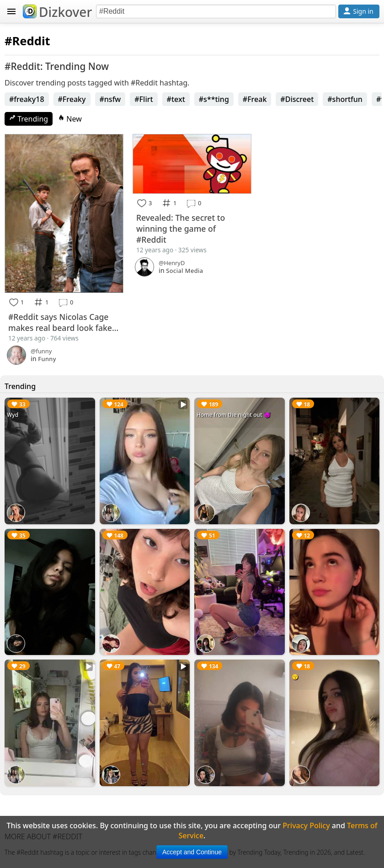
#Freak (255, 99)
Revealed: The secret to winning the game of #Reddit (181, 229)
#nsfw (110, 99)
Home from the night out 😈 (234, 415)
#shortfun (345, 99)
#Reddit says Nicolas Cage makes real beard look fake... (63, 322)
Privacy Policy (306, 825)
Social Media (184, 271)
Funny (47, 359)
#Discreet (297, 99)
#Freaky (72, 99)
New (70, 119)
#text (176, 99)
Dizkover (57, 12)
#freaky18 (27, 99)
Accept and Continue (192, 852)
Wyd (13, 415)
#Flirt (144, 99)
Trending (29, 119)
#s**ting (214, 99)
